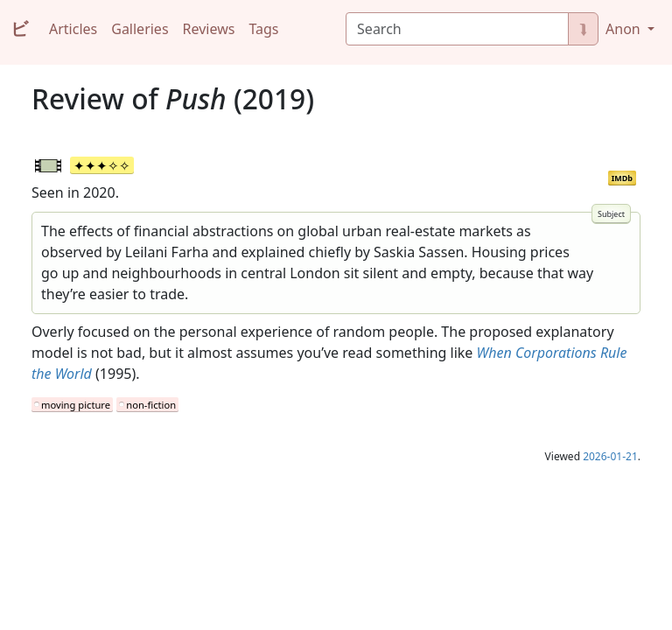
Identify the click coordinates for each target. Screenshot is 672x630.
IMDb (622, 178)
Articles (73, 29)
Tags (263, 29)
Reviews (209, 29)
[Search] (457, 29)
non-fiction (151, 405)
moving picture (76, 405)
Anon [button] (625, 29)
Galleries (140, 29)
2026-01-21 (610, 456)
